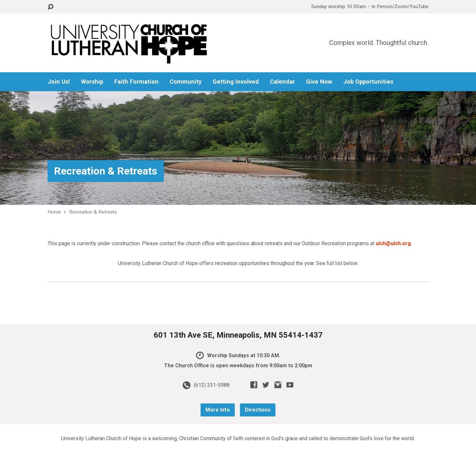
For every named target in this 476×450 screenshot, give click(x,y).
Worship (92, 82)
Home (54, 212)
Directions (258, 410)
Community (186, 82)
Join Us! (59, 82)
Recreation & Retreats (106, 171)
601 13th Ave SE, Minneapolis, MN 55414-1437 (238, 335)
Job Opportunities (368, 82)
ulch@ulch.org (393, 243)
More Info (218, 410)
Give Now (319, 82)
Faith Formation (136, 82)
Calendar (282, 82)
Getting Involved (236, 82)
